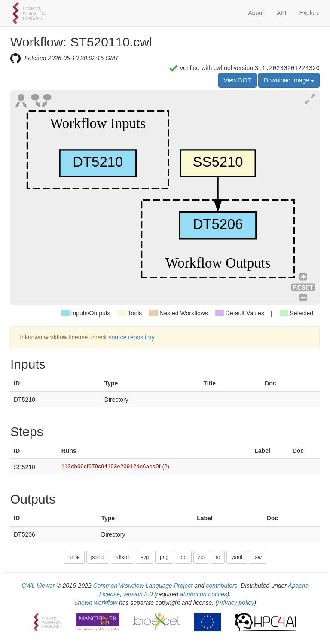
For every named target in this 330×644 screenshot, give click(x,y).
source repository (131, 337)
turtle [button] (74, 557)
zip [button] (201, 557)
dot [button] (183, 557)
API (282, 13)
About (256, 13)
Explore (310, 13)
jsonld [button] (98, 557)
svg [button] (145, 557)
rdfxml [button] (123, 557)
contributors (222, 586)
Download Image (289, 80)
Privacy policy (236, 603)
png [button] (164, 557)
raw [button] (258, 557)
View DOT (238, 80)
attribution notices (204, 594)
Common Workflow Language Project (143, 586)
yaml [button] (237, 557)
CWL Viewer (38, 586)
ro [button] (218, 557)
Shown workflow (96, 603)
